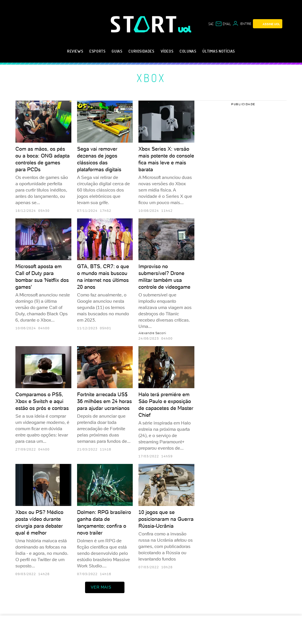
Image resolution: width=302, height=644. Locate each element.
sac (211, 24)
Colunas (188, 51)
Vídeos (167, 51)
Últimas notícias (219, 51)
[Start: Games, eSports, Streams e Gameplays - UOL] (144, 24)
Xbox (151, 78)
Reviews (75, 51)
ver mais (105, 587)
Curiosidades (141, 51)
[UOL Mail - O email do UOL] (223, 24)
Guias (117, 51)
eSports (97, 51)
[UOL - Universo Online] (185, 29)
